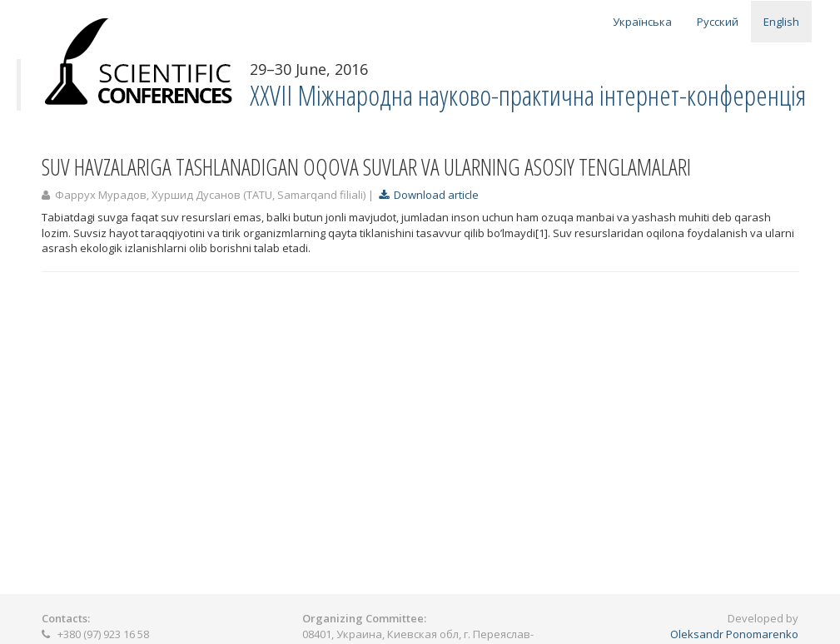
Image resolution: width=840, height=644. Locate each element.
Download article (429, 195)
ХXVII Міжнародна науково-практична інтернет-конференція (528, 95)
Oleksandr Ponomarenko (734, 634)
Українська (642, 22)
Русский (718, 22)
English (781, 22)
